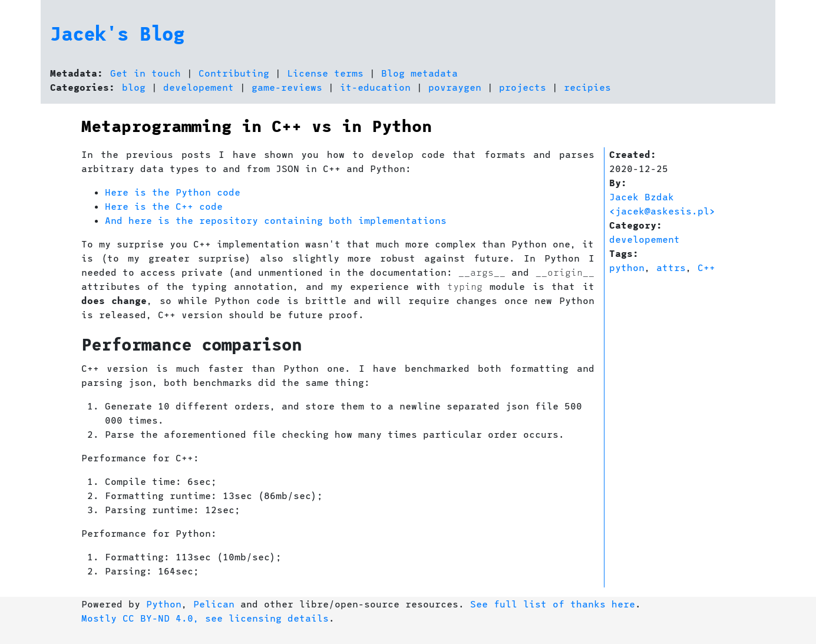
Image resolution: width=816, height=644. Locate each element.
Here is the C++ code (164, 206)
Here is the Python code (173, 192)
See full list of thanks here (553, 604)
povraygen (455, 87)
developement (199, 87)
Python (164, 604)
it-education (375, 87)
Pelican (214, 604)
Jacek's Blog (117, 33)
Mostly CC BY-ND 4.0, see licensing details (205, 618)
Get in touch (146, 73)
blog (134, 87)
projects (523, 87)
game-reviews (287, 87)
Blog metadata (419, 73)
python (627, 267)
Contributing (234, 73)
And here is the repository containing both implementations (276, 220)
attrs (671, 267)
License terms (325, 73)
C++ (706, 267)
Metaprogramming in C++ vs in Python (257, 126)
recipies (587, 87)
